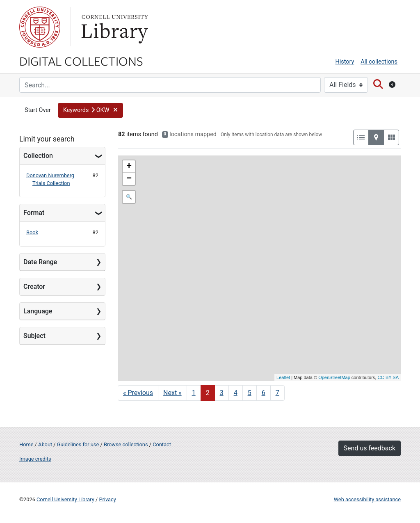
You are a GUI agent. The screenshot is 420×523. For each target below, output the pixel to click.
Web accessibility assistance (367, 499)
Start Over (38, 110)
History (345, 62)
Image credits (35, 459)
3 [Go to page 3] (222, 393)
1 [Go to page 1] (194, 393)
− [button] (129, 179)
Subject (34, 336)
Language (38, 311)
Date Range (40, 262)
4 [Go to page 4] (236, 393)
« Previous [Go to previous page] (138, 393)
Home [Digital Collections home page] (26, 444)
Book (32, 232)
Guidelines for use (78, 444)
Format (34, 213)
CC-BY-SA (388, 377)
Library (114, 27)
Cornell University (40, 27)
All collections (379, 62)
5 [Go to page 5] (250, 393)
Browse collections (126, 444)
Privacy (107, 499)
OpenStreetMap (334, 377)
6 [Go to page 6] (264, 393)
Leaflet (283, 377)
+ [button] (129, 167)
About (45, 444)
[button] (90, 110)
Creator (34, 287)
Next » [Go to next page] (172, 393)
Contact (162, 444)
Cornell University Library (65, 499)
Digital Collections (81, 61)
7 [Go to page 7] (277, 393)
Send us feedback (370, 448)
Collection (38, 156)
